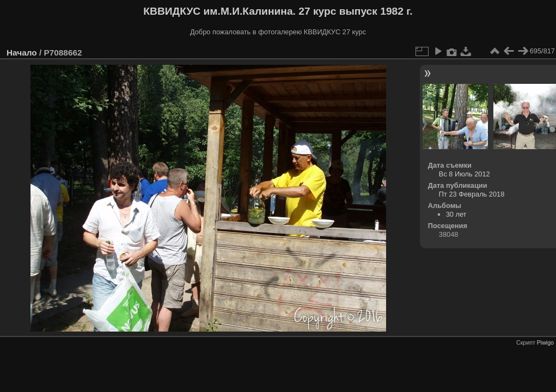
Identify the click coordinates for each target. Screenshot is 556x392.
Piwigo (545, 342)
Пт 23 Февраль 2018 (472, 194)
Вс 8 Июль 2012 (465, 174)
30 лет (456, 214)
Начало (22, 53)
